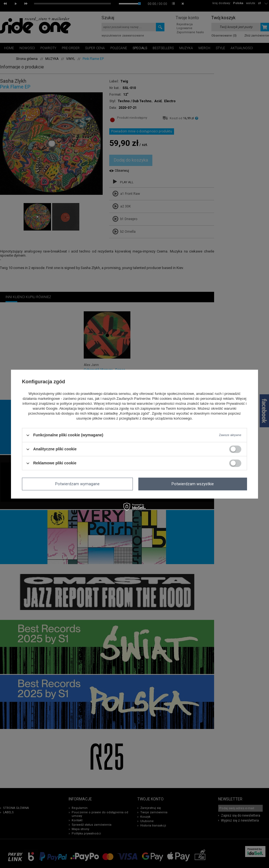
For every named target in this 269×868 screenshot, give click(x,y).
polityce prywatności (76, 404)
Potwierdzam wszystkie (193, 484)
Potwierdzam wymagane (77, 484)
